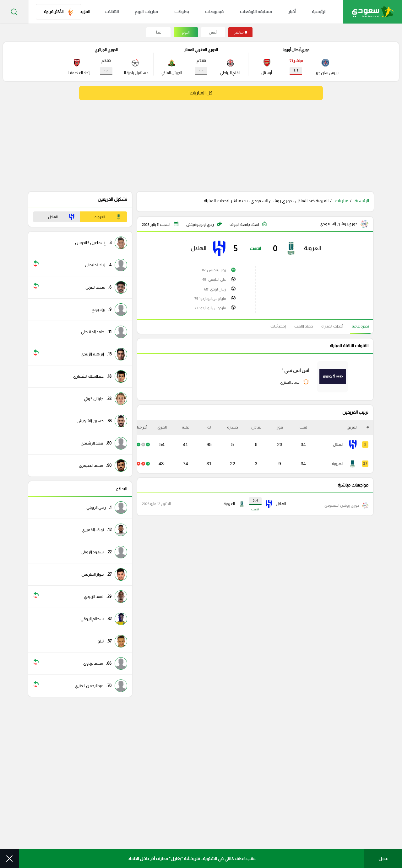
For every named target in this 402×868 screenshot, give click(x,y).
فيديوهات (221, 12)
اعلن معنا (234, 837)
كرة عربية (264, 773)
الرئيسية (315, 12)
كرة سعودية (261, 759)
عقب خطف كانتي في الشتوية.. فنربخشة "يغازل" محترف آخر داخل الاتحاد (192, 859)
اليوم (186, 32)
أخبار (291, 12)
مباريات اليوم (160, 12)
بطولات (192, 12)
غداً (159, 32)
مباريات (342, 201)
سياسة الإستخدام (268, 837)
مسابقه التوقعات (259, 12)
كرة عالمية (263, 786)
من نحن (301, 837)
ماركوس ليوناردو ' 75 (211, 297)
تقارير (267, 800)
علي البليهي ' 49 (215, 280)
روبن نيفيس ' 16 (214, 271)
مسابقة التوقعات (335, 759)
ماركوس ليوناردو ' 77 (211, 306)
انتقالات (129, 12)
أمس (213, 32)
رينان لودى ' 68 (215, 288)
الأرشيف (209, 837)
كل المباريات (201, 93)
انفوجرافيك (262, 746)
